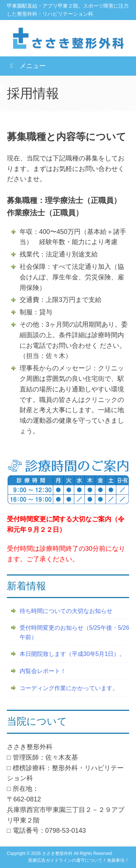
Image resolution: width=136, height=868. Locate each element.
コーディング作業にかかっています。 (69, 688)
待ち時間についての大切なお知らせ (66, 611)
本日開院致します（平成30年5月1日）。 (73, 654)
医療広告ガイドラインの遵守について (65, 860)
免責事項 (116, 860)
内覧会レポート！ (43, 671)
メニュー (26, 66)
